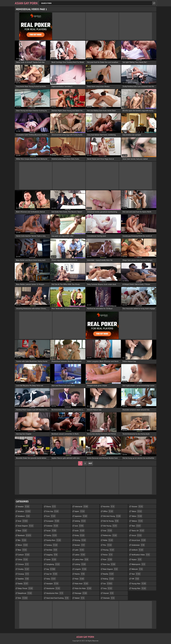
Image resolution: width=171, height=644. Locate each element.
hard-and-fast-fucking (58, 598)
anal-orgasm (26, 526)
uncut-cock (139, 540)
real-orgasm (111, 569)
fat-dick (52, 550)
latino (80, 555)
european (53, 521)
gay (51, 569)
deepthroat (25, 593)
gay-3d (52, 574)
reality (109, 574)
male (80, 579)
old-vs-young (111, 521)
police (108, 555)
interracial (81, 506)
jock (79, 526)
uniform (138, 550)
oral (108, 531)
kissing (80, 540)
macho (80, 574)
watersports (139, 564)
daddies (23, 579)
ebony (51, 506)
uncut (137, 535)
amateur (24, 511)
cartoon (24, 555)
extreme (52, 526)
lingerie (81, 569)
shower (137, 506)
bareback (25, 535)
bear (22, 550)
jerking (80, 521)
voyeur (137, 559)
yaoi (136, 574)
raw (108, 559)
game (51, 559)
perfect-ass (110, 535)
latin (80, 550)
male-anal (82, 583)
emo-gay (53, 511)
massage (81, 593)
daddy (23, 583)
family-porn (54, 540)
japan (80, 511)
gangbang (53, 564)
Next (90, 463)
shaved (108, 593)
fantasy (52, 545)
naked (80, 598)
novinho (109, 506)
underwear (138, 545)
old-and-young (112, 516)
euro (51, 516)
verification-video (141, 555)
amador (24, 506)
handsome (53, 588)
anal (23, 521)
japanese (81, 516)
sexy (108, 588)
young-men (139, 588)
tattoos (137, 521)
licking (80, 564)
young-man (139, 583)
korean (80, 545)
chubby (24, 569)
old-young (110, 526)
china (23, 559)
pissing (109, 550)
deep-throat (25, 588)
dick (23, 598)
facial (51, 531)
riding (109, 579)
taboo (137, 511)
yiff (135, 579)
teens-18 (138, 531)
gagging (52, 555)
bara (22, 531)
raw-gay (109, 564)
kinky (80, 535)
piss (108, 545)
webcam (137, 569)
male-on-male (83, 588)
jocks (80, 531)
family (52, 535)
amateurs (24, 516)
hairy (51, 579)
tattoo (137, 516)
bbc (22, 540)
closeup (23, 574)
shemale (109, 598)
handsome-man (55, 593)
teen (136, 526)
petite (108, 540)
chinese (23, 564)
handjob (52, 583)
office (108, 511)
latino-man (82, 559)
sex (108, 583)
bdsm (23, 545)
